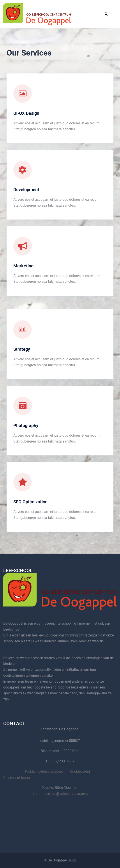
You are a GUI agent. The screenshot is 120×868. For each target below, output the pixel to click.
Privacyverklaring (17, 777)
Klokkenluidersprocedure (44, 771)
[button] (106, 14)
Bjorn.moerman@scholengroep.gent (60, 794)
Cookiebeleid (80, 771)
